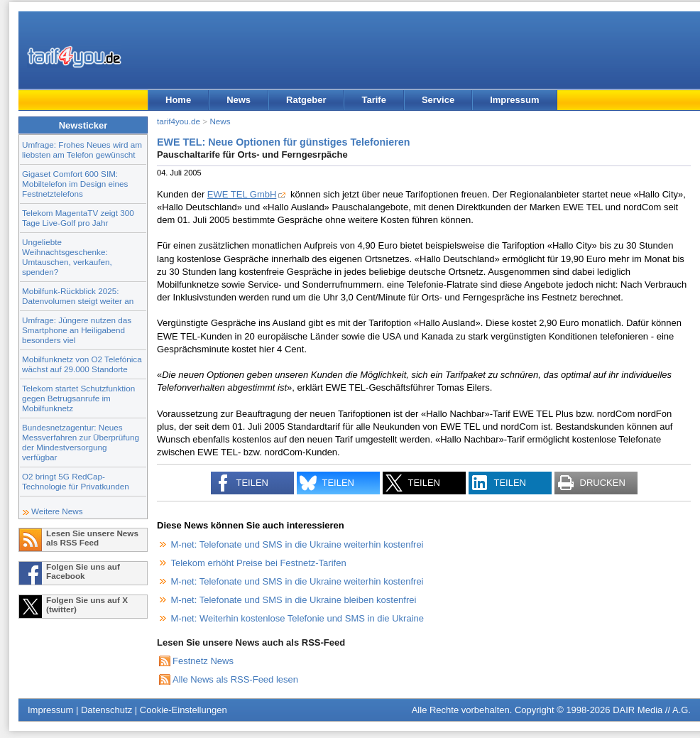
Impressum (514, 100)
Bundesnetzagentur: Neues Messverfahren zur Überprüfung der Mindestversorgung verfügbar (81, 442)
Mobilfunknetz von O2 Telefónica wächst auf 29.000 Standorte (82, 364)
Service (438, 100)
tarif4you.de (179, 121)
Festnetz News (203, 661)
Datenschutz (106, 710)
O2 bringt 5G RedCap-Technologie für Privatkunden (76, 481)
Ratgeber (306, 100)
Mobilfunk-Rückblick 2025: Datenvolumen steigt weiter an (78, 296)
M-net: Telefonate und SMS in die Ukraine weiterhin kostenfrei (297, 544)
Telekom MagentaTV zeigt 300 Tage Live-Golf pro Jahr (78, 218)
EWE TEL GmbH (242, 194)
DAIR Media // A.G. (652, 710)
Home (178, 100)
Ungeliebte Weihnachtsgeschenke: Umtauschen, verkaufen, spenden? (67, 257)
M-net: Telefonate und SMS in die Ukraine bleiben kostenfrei (294, 600)
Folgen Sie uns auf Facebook (83, 571)
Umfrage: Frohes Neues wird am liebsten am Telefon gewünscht (82, 150)
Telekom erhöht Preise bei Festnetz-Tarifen (259, 563)
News (239, 100)
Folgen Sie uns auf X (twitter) (87, 604)
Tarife (373, 100)
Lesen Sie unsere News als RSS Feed (92, 538)
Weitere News (57, 511)
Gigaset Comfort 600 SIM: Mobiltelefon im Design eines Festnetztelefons (75, 184)
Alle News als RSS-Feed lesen (235, 679)
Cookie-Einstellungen (184, 710)
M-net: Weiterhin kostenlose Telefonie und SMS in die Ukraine (297, 618)
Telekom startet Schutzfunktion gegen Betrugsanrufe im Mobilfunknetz (78, 398)
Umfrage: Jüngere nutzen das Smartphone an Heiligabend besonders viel (77, 330)
